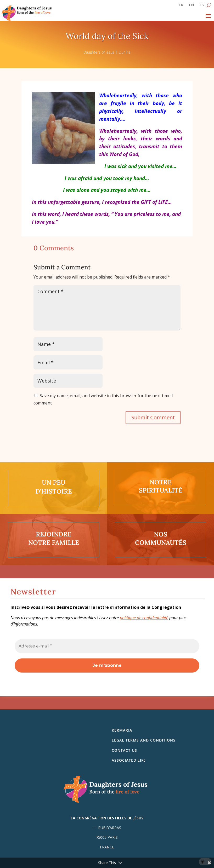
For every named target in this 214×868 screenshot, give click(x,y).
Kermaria (122, 730)
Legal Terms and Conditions (144, 740)
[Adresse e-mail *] (107, 646)
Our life (125, 52)
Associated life (129, 760)
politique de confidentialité (144, 618)
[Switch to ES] (202, 6)
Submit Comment (153, 417)
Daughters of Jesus (99, 52)
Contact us (124, 750)
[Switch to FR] (181, 6)
